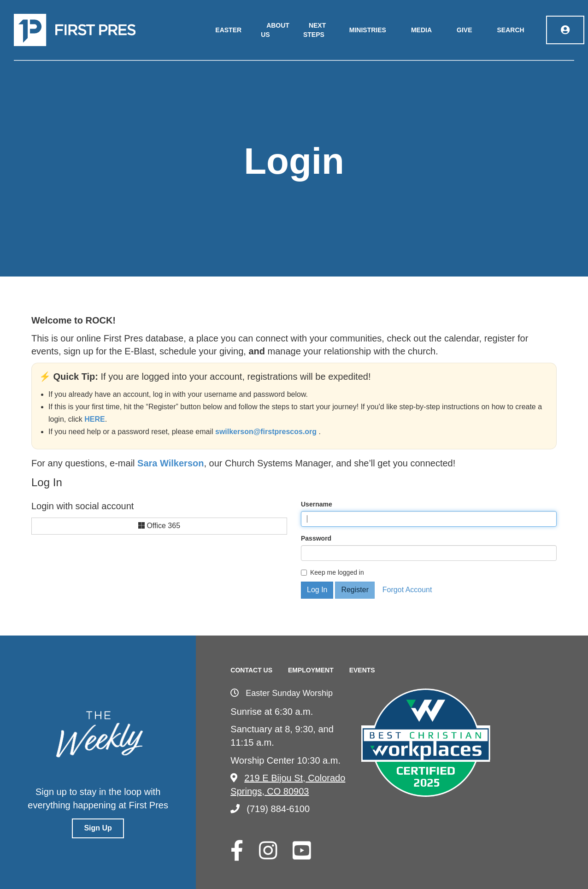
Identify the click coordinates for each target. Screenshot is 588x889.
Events (362, 670)
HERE (94, 419)
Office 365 (159, 526)
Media (421, 30)
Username (317, 504)
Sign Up (98, 828)
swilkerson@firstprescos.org (267, 432)
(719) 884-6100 (270, 809)
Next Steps (315, 30)
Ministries (368, 30)
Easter (228, 30)
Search (511, 30)
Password (316, 538)
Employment (311, 670)
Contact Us (251, 670)
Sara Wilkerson (171, 463)
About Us (275, 30)
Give (464, 30)
